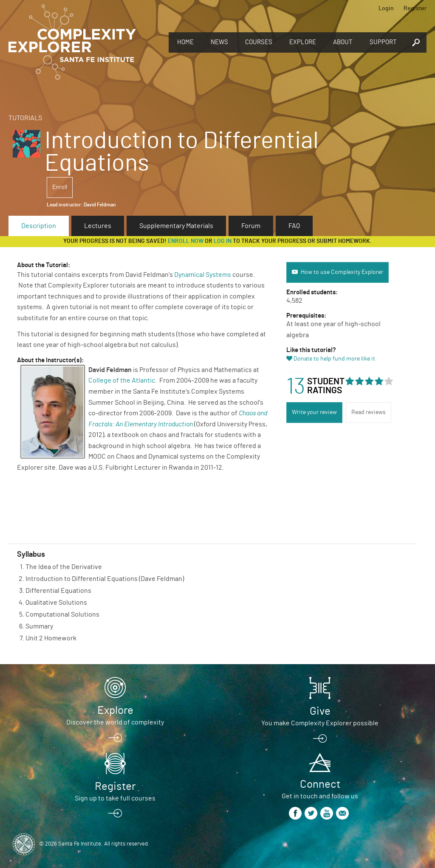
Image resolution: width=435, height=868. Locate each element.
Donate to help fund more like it (334, 359)
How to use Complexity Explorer (342, 272)
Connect (320, 784)
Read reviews (369, 412)
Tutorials (25, 118)
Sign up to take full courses (115, 798)
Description (39, 226)
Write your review (314, 412)
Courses (259, 42)
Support (383, 42)
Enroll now (186, 241)
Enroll (60, 187)
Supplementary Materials (176, 226)
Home (185, 42)
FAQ (294, 226)
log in (223, 241)
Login (386, 8)
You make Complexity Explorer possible (320, 723)
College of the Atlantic (122, 380)
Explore (303, 42)
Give (320, 711)
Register (415, 8)
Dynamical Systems (203, 275)
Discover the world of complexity (115, 722)
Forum (251, 226)
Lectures (98, 226)
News (219, 42)
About (343, 42)
